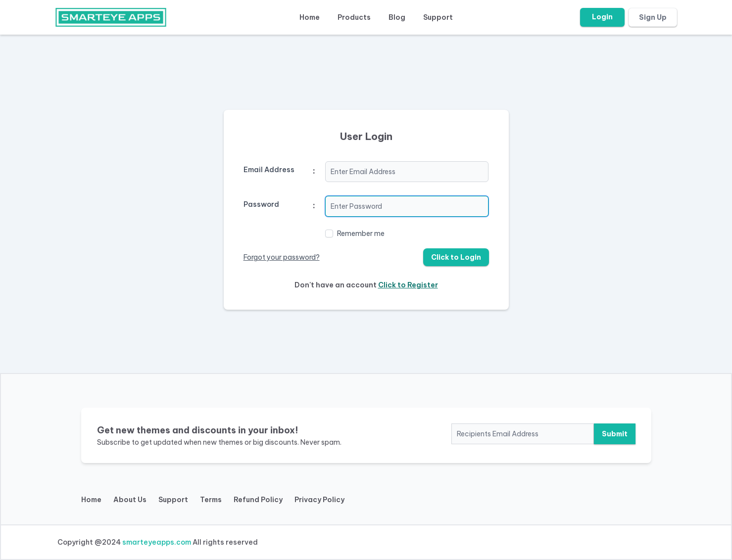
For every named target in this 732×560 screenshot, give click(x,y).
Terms (211, 500)
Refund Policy (258, 500)
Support (438, 17)
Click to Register (408, 285)
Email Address (269, 170)
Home (310, 17)
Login (602, 17)
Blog (397, 17)
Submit (615, 434)
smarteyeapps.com (157, 542)
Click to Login (456, 257)
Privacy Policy (319, 500)
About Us (130, 500)
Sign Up (653, 17)
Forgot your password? (282, 257)
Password (261, 204)
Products (354, 17)
